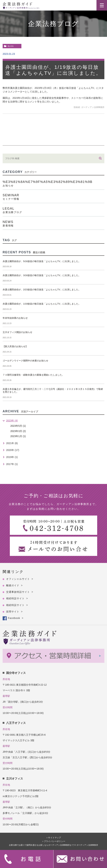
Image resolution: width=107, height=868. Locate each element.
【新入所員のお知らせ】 (15, 346)
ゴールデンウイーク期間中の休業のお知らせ (25, 361)
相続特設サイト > (17, 598)
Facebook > (16, 618)
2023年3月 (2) (18, 431)
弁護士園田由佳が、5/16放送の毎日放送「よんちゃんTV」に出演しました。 (42, 261)
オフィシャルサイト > (20, 579)
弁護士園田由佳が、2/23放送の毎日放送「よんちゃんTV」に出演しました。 (42, 290)
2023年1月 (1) (18, 436)
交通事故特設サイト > (20, 592)
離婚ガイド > (14, 585)
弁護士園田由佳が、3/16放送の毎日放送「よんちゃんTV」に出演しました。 (42, 275)
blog (11, 46)
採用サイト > (14, 612)
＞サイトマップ (53, 838)
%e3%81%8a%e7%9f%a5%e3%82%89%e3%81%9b (53, 183)
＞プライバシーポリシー (53, 841)
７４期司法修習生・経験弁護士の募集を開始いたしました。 (33, 375)
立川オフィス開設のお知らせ (17, 332)
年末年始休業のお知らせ (15, 318)
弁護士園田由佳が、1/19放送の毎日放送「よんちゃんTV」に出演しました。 (42, 304)
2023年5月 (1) (18, 426)
